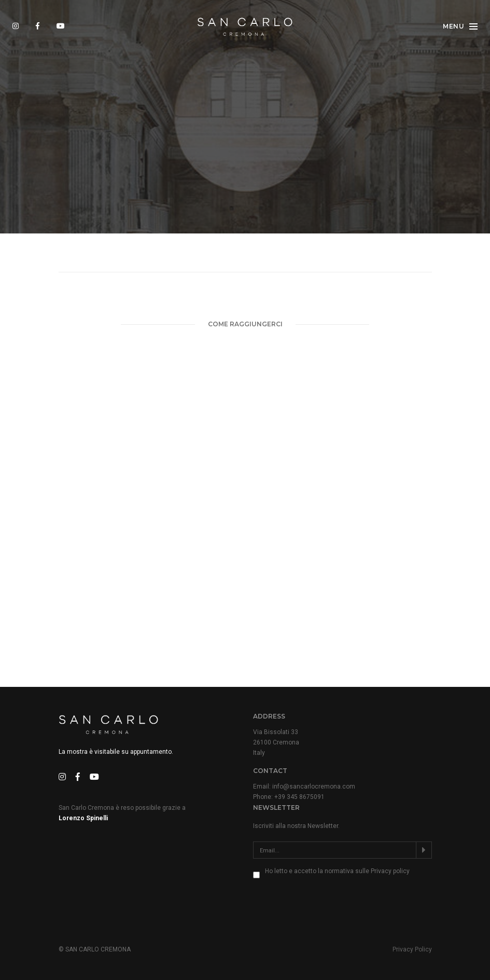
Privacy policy (390, 871)
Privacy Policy (412, 949)
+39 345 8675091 (299, 796)
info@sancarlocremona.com (314, 786)
